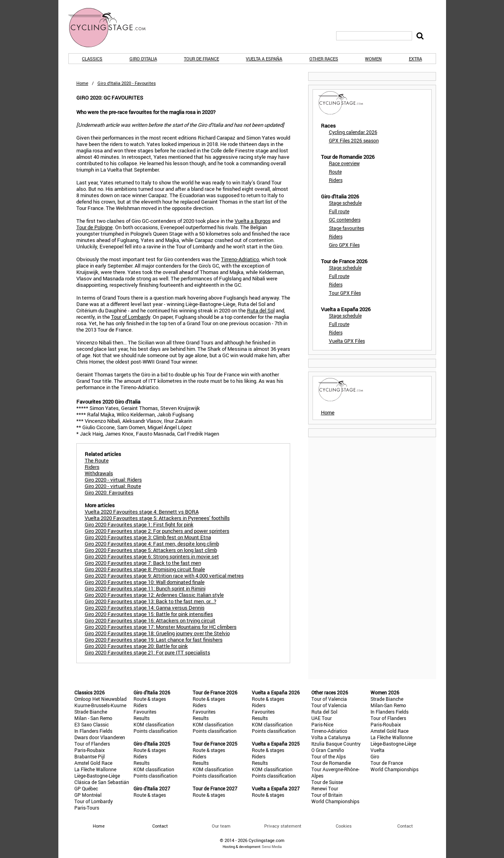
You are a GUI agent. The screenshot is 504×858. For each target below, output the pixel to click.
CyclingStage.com (112, 28)
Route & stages (150, 699)
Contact (405, 826)
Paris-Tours (87, 808)
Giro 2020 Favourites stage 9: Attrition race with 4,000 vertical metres (164, 576)
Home (82, 83)
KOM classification (154, 724)
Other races (324, 59)
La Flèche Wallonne (95, 769)
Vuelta (378, 750)
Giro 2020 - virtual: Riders (113, 480)
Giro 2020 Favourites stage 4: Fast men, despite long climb (152, 544)
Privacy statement (283, 826)
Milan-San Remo (388, 705)
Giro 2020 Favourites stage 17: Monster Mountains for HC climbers (161, 627)
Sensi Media (272, 847)
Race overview (344, 163)
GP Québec (86, 788)
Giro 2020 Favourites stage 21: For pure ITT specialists (147, 652)
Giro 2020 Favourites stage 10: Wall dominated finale (145, 582)
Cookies (344, 826)
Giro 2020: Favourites (109, 492)
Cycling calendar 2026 (353, 132)
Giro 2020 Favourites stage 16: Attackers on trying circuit (150, 620)
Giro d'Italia (143, 59)
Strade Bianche (91, 712)
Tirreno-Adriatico (240, 259)
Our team (221, 826)
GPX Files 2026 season (354, 140)
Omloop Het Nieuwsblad (101, 699)
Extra (415, 59)
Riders (336, 180)
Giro (375, 756)
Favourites (145, 712)
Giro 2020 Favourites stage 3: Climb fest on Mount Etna (148, 537)
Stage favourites (347, 228)
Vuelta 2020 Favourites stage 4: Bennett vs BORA (142, 512)
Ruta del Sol (261, 310)
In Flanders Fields (93, 731)
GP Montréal (88, 795)
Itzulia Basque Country (336, 744)
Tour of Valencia (329, 699)
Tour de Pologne (95, 227)
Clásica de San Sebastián (102, 782)
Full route (339, 211)
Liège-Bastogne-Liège (97, 776)
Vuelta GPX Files (347, 341)
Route (335, 172)
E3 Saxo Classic (92, 724)
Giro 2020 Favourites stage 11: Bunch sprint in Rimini (145, 588)
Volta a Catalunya (331, 737)
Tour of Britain (327, 795)
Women (373, 59)
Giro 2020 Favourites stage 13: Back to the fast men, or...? (150, 601)
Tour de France (201, 59)
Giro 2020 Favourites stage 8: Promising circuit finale (145, 569)
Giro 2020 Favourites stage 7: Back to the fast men (143, 563)
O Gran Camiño (328, 750)
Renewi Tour (325, 788)
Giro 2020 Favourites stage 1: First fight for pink (139, 524)
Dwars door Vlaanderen (100, 737)
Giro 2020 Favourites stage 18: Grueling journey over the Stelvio (157, 633)
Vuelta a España (264, 59)
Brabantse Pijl (90, 756)
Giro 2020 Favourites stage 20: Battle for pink (136, 646)
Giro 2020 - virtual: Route (113, 486)
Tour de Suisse (327, 782)
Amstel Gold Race (93, 763)
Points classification (155, 731)
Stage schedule (345, 203)
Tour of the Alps (329, 756)
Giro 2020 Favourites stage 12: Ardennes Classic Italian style (154, 595)
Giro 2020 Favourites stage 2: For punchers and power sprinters (157, 531)
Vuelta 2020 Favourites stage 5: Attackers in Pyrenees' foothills (157, 518)
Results (141, 718)
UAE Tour (322, 718)
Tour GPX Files (345, 293)
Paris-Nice (322, 724)
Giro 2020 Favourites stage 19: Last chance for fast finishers (154, 640)
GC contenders (345, 220)
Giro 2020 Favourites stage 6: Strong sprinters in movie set (152, 556)
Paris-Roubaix (90, 750)
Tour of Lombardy (131, 317)
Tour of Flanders (92, 744)
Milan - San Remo (93, 718)
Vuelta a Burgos (253, 221)
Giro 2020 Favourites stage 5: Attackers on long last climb (151, 550)
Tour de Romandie (331, 763)
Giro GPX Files (344, 245)
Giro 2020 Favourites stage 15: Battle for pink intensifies (149, 614)
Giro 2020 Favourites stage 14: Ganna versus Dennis (145, 608)
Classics (92, 59)
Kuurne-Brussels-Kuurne (100, 705)
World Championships (335, 801)
